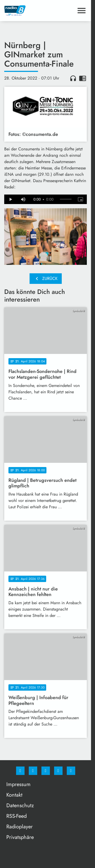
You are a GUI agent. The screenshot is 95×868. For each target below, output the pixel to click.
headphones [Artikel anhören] (73, 78)
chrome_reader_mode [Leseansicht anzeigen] (83, 78)
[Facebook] (20, 771)
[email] (71, 771)
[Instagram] (33, 771)
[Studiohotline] (58, 771)
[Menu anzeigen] (82, 11)
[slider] (66, 199)
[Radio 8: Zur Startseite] (25, 11)
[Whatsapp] (46, 771)
